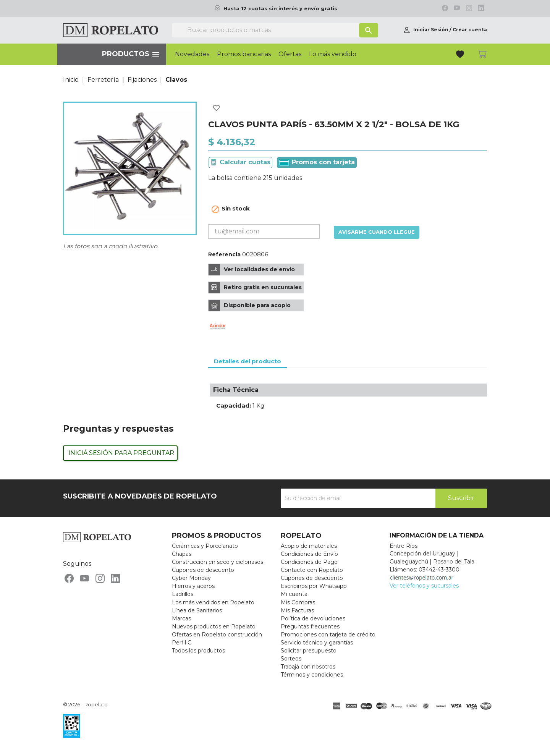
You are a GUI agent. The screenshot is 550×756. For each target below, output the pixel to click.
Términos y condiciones (312, 675)
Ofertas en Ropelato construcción (217, 635)
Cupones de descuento (203, 570)
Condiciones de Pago (309, 562)
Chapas (182, 554)
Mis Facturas (297, 610)
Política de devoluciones (313, 618)
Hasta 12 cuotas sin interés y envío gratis (280, 9)
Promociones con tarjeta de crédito (328, 635)
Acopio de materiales (309, 546)
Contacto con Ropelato (312, 570)
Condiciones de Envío (309, 554)
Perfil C (182, 643)
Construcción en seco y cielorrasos (218, 562)
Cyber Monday (191, 578)
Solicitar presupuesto (309, 651)
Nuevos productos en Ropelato (214, 626)
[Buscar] (275, 30)
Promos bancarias (244, 54)
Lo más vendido (333, 54)
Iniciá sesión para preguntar (121, 453)
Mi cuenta (294, 594)
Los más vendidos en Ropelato (213, 602)
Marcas (181, 618)
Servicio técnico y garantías (317, 643)
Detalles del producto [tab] (247, 361)
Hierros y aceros (193, 586)
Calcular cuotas (245, 162)
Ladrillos (183, 594)
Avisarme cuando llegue (377, 232)
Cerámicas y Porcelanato (205, 546)
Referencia (224, 254)
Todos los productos (198, 651)
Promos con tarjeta (317, 162)
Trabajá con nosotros (308, 667)
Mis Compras (298, 602)
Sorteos (291, 659)
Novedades (192, 54)
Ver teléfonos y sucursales (424, 586)
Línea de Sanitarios (197, 610)
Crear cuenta (470, 30)
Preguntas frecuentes (310, 626)
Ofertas (290, 54)
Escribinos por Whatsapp (314, 586)
